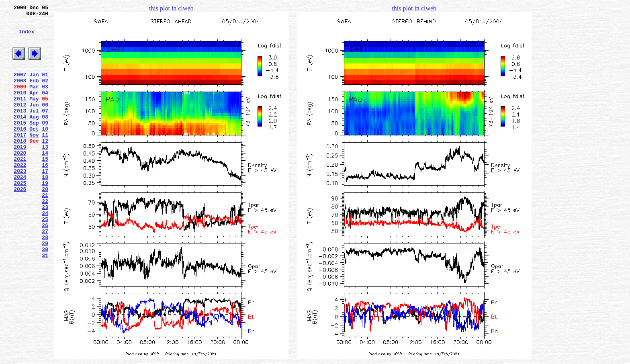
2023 (20, 202)
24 (45, 253)
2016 (20, 151)
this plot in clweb (171, 8)
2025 (20, 217)
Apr (34, 108)
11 (45, 159)
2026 (20, 224)
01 (45, 86)
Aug (34, 137)
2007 (20, 86)
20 (45, 224)
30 (45, 296)
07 (45, 130)
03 (45, 101)
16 (45, 195)
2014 (20, 137)
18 (45, 209)
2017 (20, 159)
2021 (20, 188)
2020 (20, 180)
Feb (34, 94)
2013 (20, 130)
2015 (20, 144)
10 (45, 151)
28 (45, 282)
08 (45, 137)
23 (45, 245)
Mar (34, 101)
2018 (20, 166)
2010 (20, 108)
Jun (34, 123)
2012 (20, 123)
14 (45, 180)
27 (45, 274)
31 (45, 303)
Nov (34, 159)
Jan (34, 86)
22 (45, 238)
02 (45, 94)
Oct (34, 151)
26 (45, 267)
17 (45, 202)
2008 (20, 94)
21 (45, 231)
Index (26, 37)
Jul (34, 130)
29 (45, 289)
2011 (20, 115)
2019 (20, 173)
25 (45, 260)
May (34, 115)
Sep (34, 144)
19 (45, 217)
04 (45, 108)
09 (45, 144)
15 (45, 188)
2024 (20, 209)
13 (45, 173)
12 (45, 166)
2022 (20, 195)
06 (45, 123)
